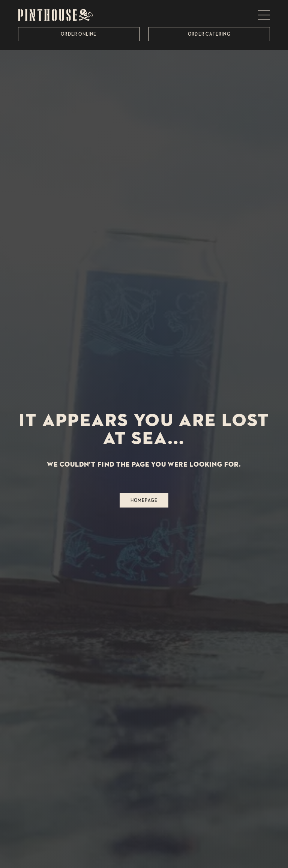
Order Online (79, 34)
